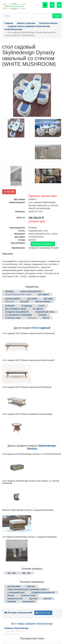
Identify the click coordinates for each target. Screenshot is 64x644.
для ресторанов (43, 301)
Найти (57, 16)
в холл (42, 306)
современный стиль (45, 312)
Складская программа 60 (43, 592)
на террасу (38, 309)
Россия (11, 595)
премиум (9, 291)
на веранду (26, 306)
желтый (47, 598)
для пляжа (32, 299)
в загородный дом (16, 592)
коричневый (29, 602)
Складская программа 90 (17, 312)
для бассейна (14, 586)
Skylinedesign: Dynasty (42, 447)
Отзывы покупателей (18, 613)
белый (46, 318)
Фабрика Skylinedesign (16, 628)
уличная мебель (13, 299)
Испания (43, 315)
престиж (31, 586)
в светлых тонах (13, 318)
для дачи (25, 301)
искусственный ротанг (31, 291)
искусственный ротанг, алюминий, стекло (27, 589)
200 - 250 (26, 573)
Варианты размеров (43, 244)
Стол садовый (41, 328)
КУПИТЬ (9, 192)
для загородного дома (16, 309)
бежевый (12, 602)
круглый (33, 598)
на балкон (10, 306)
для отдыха (43, 294)
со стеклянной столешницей (19, 315)
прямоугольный (15, 598)
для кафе (48, 299)
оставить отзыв (43, 613)
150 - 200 (11, 573)
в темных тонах (28, 595)
